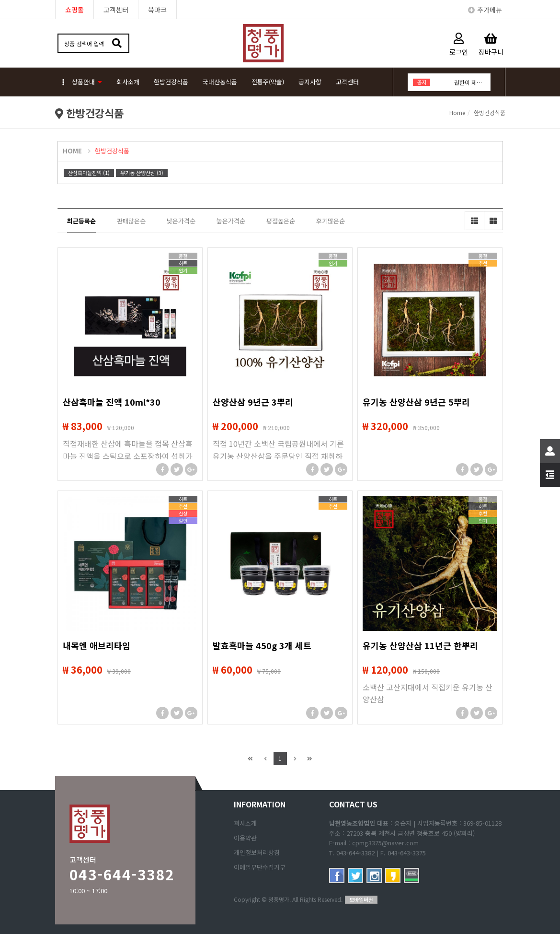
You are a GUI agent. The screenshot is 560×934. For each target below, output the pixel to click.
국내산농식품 (220, 82)
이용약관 (245, 838)
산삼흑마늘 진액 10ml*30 (112, 402)
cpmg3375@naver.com (385, 843)
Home (457, 112)
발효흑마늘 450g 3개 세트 (262, 645)
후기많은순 (331, 221)
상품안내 (79, 82)
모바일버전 (361, 899)
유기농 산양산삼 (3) (142, 173)
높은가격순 (231, 221)
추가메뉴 (485, 10)
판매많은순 (131, 221)
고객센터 (116, 10)
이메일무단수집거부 (260, 867)
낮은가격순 (181, 221)
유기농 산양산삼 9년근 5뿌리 (416, 402)
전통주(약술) (268, 82)
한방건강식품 (171, 82)
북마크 (157, 10)
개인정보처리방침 (257, 852)
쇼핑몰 (74, 10)
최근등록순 (81, 221)
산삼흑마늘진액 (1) (89, 173)
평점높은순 (281, 221)
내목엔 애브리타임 (97, 645)
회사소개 (128, 82)
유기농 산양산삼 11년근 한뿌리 (420, 645)
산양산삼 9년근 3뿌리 (253, 402)
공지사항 (310, 82)
